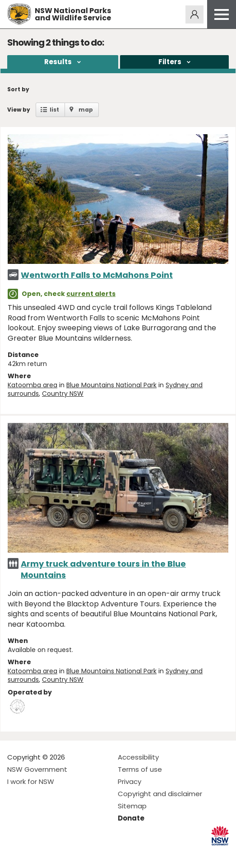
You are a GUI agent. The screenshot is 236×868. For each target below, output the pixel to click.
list (54, 110)
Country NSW (63, 394)
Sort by (18, 89)
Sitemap (132, 806)
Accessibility (138, 757)
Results (58, 62)
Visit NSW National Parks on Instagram (35, 854)
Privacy (130, 781)
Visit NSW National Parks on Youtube (54, 854)
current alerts (91, 294)
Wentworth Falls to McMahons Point (97, 275)
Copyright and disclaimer (160, 794)
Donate (131, 818)
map (86, 110)
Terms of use (140, 769)
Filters (170, 62)
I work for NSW (31, 781)
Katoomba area (32, 385)
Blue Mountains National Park (111, 385)
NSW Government (37, 769)
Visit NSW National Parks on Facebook (16, 854)
